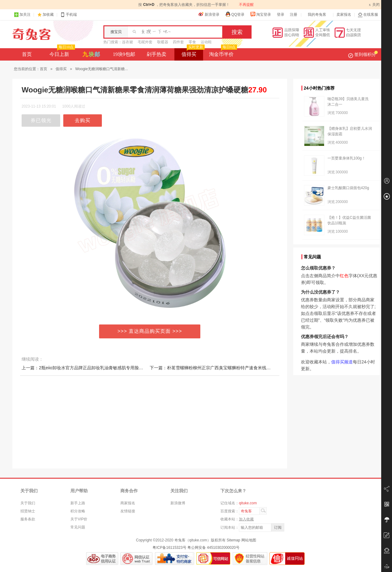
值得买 (192, 53)
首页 (27, 54)
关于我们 (28, 503)
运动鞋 (206, 42)
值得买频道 (342, 362)
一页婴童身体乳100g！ (346, 158)
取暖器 (163, 42)
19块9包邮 (124, 54)
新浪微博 (178, 503)
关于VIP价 (79, 519)
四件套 (178, 42)
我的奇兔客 (317, 15)
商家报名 (128, 503)
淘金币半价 (222, 53)
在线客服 (368, 15)
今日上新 (62, 53)
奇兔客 (32, 34)
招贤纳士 (28, 511)
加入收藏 (246, 519)
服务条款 (28, 519)
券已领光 (41, 120)
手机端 (69, 15)
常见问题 (78, 527)
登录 (281, 15)
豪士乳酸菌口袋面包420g (348, 188)
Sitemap (233, 540)
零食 (192, 42)
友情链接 (128, 511)
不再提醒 (246, 5)
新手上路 (78, 503)
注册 (294, 15)
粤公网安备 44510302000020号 (213, 548)
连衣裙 (127, 42)
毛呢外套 (145, 42)
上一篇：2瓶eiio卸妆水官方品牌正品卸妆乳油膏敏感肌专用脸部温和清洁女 (93, 368)
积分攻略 (78, 511)
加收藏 (48, 15)
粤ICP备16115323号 (169, 548)
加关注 (22, 15)
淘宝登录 (261, 14)
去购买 (83, 120)
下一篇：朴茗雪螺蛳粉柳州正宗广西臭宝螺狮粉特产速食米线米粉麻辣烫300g (224, 368)
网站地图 (249, 540)
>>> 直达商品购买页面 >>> (150, 331)
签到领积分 (363, 54)
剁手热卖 (156, 54)
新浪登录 (209, 14)
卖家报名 (344, 15)
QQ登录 (235, 14)
